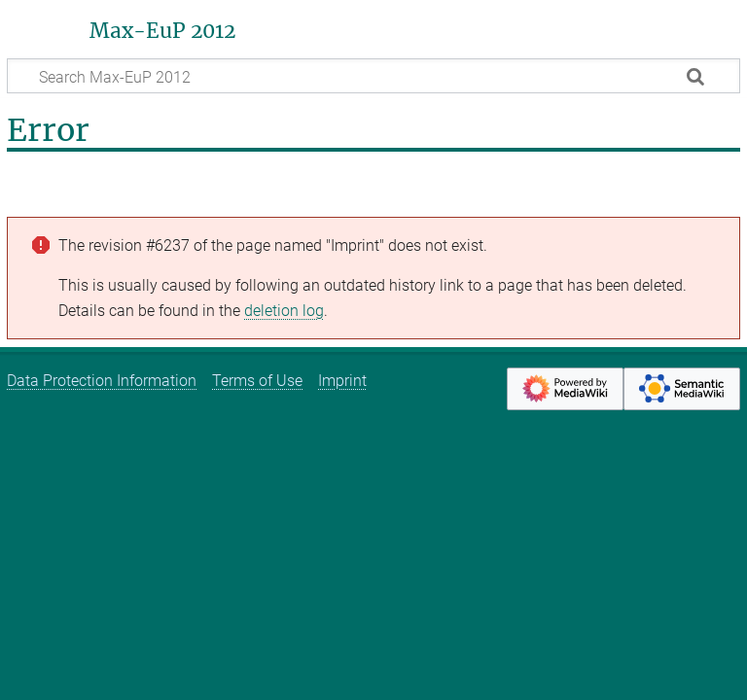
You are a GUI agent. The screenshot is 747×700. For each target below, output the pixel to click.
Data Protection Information (102, 381)
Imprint (342, 381)
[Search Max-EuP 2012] (373, 76)
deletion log (284, 311)
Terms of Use (257, 381)
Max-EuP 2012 (162, 31)
